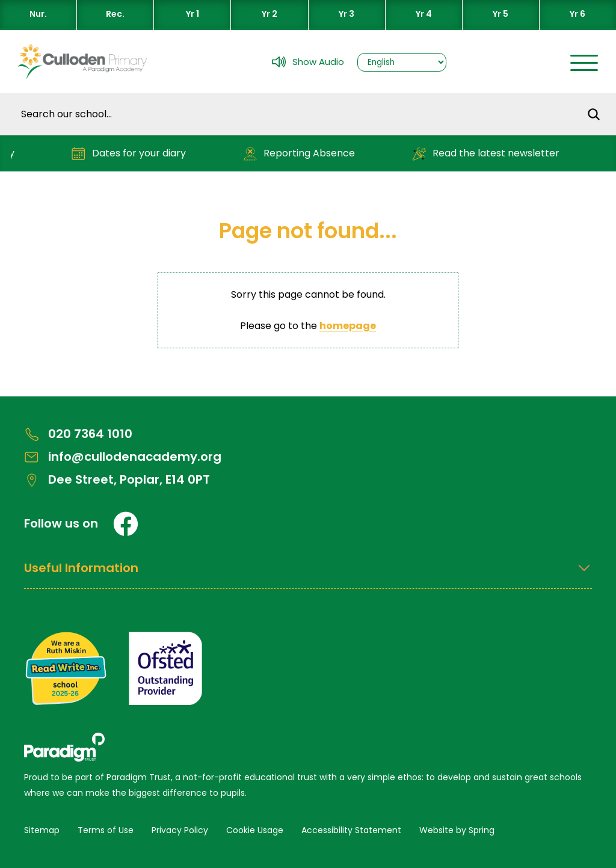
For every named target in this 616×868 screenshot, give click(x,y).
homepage (348, 326)
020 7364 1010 (78, 434)
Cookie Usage (255, 830)
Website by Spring (457, 830)
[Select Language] (402, 62)
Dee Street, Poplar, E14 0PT (117, 480)
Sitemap (42, 830)
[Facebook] (126, 524)
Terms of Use (106, 830)
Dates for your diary (133, 154)
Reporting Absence (303, 154)
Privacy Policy (180, 830)
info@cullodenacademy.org (123, 457)
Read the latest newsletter (490, 154)
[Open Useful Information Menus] (308, 575)
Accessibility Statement (351, 830)
